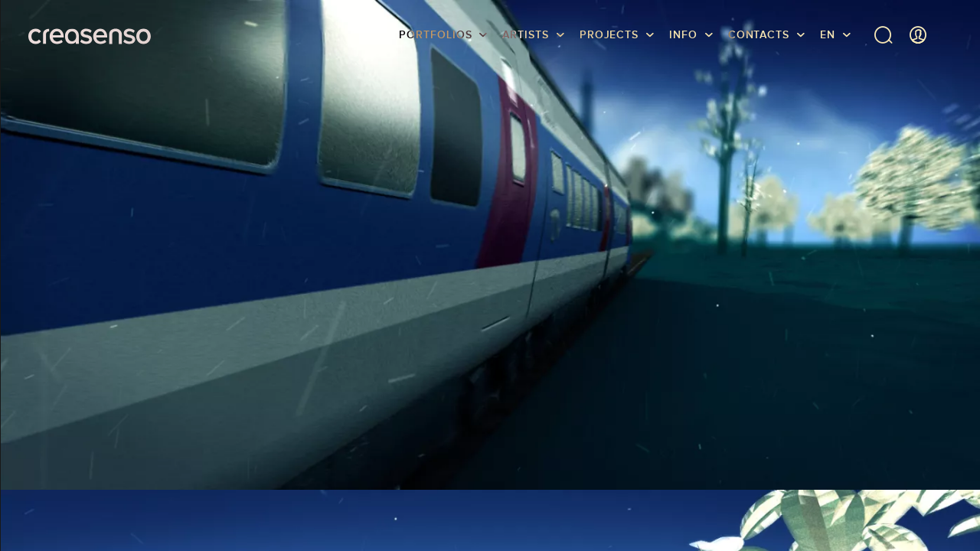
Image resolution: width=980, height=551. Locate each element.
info (683, 34)
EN (828, 34)
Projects (609, 34)
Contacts (759, 34)
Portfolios (435, 34)
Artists (525, 34)
